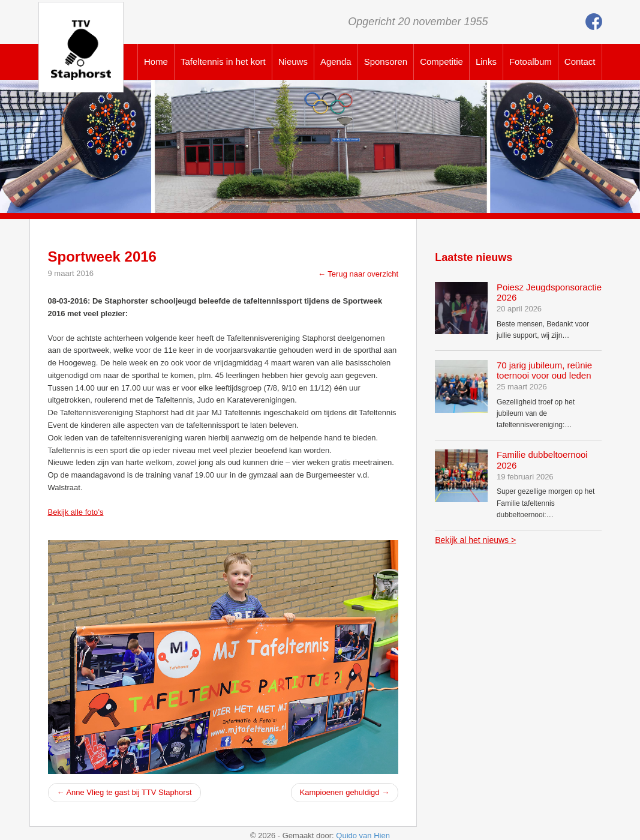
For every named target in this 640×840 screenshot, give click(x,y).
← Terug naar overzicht (358, 274)
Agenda (336, 61)
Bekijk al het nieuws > (475, 540)
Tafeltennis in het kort (223, 61)
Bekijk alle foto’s (76, 512)
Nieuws (293, 61)
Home (156, 61)
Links (486, 61)
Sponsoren (386, 61)
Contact (580, 61)
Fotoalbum (531, 61)
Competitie (441, 61)
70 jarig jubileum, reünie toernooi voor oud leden (544, 370)
